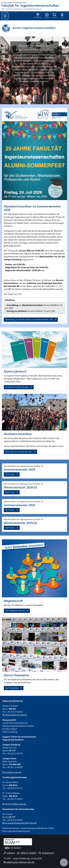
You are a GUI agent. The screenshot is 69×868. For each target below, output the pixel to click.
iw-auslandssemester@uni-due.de (21, 823)
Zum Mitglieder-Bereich (15, 611)
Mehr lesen (10, 474)
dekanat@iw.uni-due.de (16, 715)
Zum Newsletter (12, 688)
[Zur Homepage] (34, 2)
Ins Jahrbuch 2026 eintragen (17, 387)
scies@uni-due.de (13, 772)
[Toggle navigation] (5, 16)
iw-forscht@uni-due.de (16, 804)
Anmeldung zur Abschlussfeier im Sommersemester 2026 (29, 320)
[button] (47, 16)
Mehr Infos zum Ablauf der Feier (19, 452)
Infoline (9, 853)
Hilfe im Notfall (27, 853)
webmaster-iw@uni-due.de (21, 862)
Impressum (46, 853)
